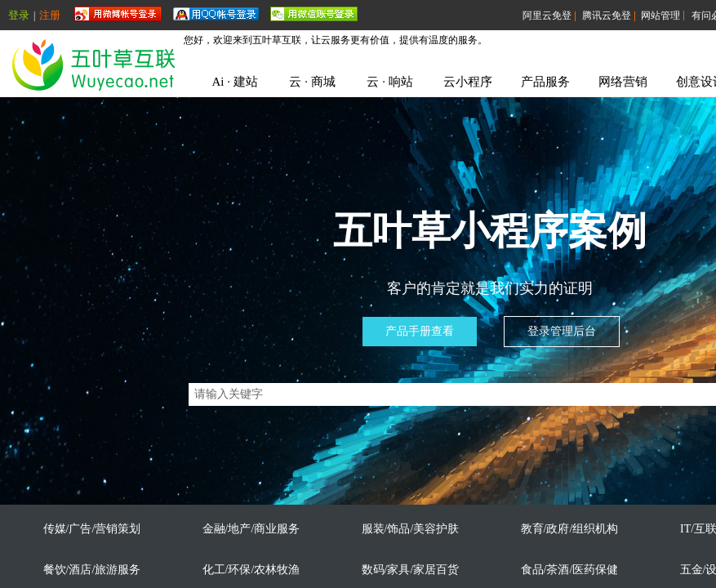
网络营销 (623, 82)
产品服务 (545, 82)
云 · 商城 (312, 82)
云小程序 (468, 82)
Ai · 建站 (234, 82)
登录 (19, 15)
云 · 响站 (389, 82)
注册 (50, 15)
